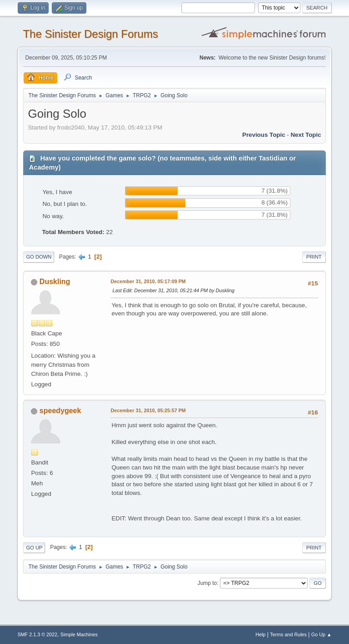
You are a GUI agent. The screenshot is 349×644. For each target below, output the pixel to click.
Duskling (55, 282)
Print (314, 257)
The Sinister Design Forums (90, 34)
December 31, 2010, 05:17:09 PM (148, 281)
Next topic (306, 135)
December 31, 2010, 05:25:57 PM (148, 410)
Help (260, 634)
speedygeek (60, 411)
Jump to (207, 583)
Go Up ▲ (322, 634)
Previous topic (264, 135)
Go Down (39, 257)
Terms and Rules (288, 634)
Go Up (34, 548)
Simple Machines (79, 634)
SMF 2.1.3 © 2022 (37, 634)
